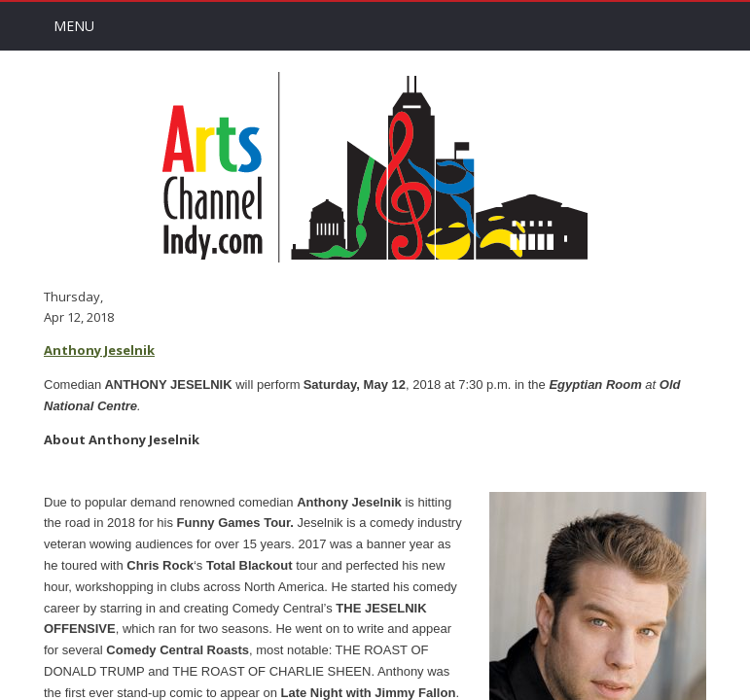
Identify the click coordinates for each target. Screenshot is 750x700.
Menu (74, 26)
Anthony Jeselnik (99, 350)
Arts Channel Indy (375, 167)
